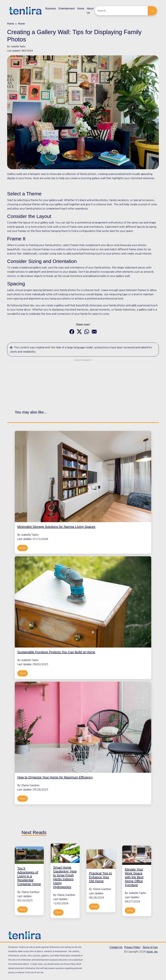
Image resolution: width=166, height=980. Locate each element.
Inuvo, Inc (152, 952)
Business (51, 9)
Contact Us (116, 947)
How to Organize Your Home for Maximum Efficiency (55, 777)
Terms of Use (150, 947)
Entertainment (67, 9)
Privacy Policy (132, 947)
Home (81, 9)
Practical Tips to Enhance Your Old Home (100, 878)
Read (23, 548)
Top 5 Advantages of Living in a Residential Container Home (29, 877)
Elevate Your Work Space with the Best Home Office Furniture (134, 878)
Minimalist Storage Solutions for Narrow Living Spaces (56, 527)
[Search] (121, 11)
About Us (90, 11)
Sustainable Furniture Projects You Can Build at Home (56, 652)
